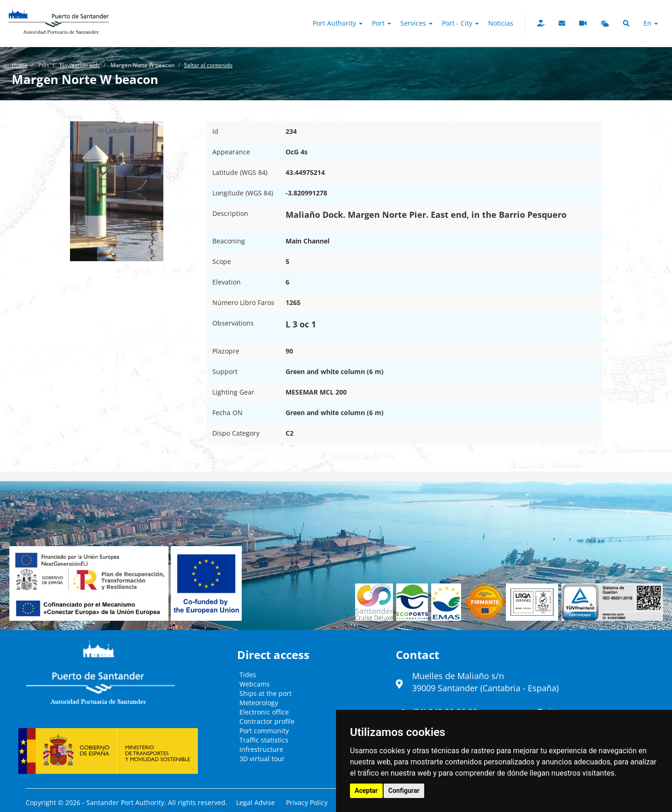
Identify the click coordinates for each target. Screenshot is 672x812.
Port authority (338, 23)
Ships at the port (266, 693)
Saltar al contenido (208, 65)
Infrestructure (261, 749)
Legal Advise (255, 802)
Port (381, 23)
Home (20, 65)
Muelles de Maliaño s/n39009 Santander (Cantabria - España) (485, 682)
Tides (248, 675)
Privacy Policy (307, 802)
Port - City (460, 23)
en (651, 23)
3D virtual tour (262, 759)
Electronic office (264, 712)
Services (416, 23)
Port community (264, 731)
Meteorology (259, 703)
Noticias (501, 23)
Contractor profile (267, 721)
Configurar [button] (404, 791)
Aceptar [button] (366, 791)
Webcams (255, 684)
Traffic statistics (264, 740)
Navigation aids (80, 65)
